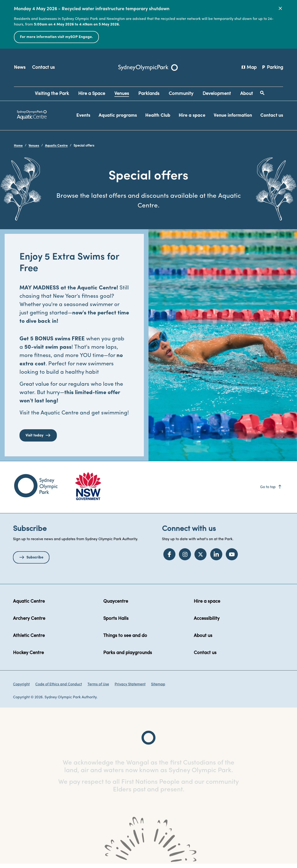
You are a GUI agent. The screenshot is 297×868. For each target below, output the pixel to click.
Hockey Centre (28, 657)
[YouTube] (232, 558)
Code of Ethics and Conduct (59, 688)
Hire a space (192, 116)
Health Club (158, 116)
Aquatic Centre (56, 146)
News (20, 68)
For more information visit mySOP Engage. (56, 37)
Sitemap (158, 688)
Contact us (43, 68)
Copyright (21, 688)
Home (18, 146)
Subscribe (35, 561)
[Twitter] (200, 558)
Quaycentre (116, 605)
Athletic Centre (29, 640)
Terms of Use (98, 688)
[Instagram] (185, 558)
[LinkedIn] (216, 558)
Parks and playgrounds (128, 657)
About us (203, 640)
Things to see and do (125, 640)
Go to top (271, 491)
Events (83, 116)
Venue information (233, 116)
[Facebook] (169, 558)
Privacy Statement (130, 688)
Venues (34, 146)
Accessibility (207, 623)
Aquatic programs (118, 116)
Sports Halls (116, 623)
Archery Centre (29, 623)
